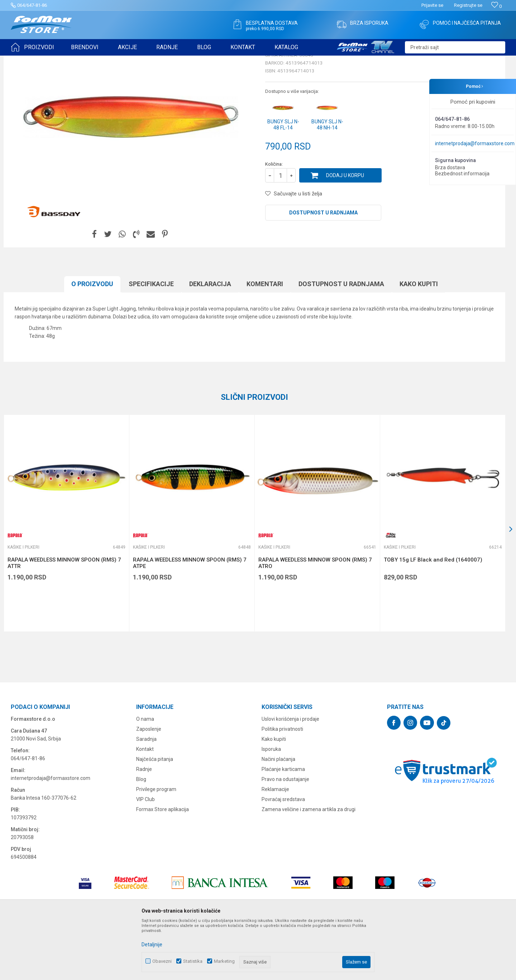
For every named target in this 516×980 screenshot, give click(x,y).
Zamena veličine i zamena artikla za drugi (309, 865)
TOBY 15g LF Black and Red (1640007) (433, 615)
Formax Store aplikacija (163, 865)
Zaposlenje (149, 785)
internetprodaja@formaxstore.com (475, 143)
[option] (66, 579)
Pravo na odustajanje (285, 835)
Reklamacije (275, 845)
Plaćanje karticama (283, 825)
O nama (145, 775)
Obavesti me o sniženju (468, 198)
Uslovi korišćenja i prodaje (290, 775)
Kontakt (145, 805)
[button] (455, 47)
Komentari (265, 339)
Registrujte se (468, 5)
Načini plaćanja (278, 815)
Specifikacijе (151, 339)
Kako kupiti (419, 339)
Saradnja (146, 795)
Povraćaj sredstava (283, 855)
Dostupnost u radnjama (323, 268)
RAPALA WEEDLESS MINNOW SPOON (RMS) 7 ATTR (64, 619)
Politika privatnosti (282, 785)
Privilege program (156, 845)
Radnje (144, 825)
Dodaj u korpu (345, 231)
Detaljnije (152, 945)
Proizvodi (51, 60)
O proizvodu (92, 339)
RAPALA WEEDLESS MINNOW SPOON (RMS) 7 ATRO (315, 619)
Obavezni (162, 961)
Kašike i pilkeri (105, 60)
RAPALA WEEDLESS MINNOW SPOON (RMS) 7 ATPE (190, 619)
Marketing (224, 961)
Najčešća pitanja (155, 815)
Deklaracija (210, 339)
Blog (141, 835)
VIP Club (145, 855)
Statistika (193, 961)
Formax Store (24, 60)
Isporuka (271, 805)
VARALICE (76, 60)
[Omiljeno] (496, 6)
